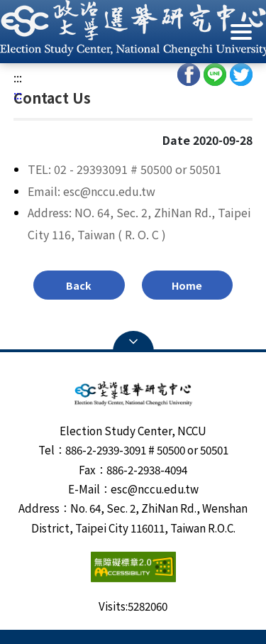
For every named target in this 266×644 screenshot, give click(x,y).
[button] (133, 28)
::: (18, 77)
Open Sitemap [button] (133, 342)
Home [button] (187, 285)
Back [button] (79, 285)
